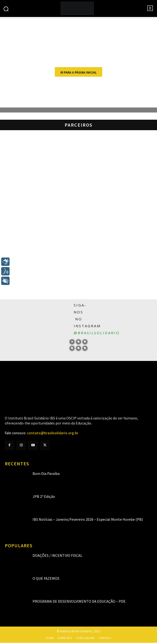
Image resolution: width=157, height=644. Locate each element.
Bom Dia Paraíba (46, 473)
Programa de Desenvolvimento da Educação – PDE (79, 601)
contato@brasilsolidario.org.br (53, 433)
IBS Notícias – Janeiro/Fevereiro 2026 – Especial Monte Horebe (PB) (88, 519)
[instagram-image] (72, 342)
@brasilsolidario (97, 333)
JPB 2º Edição (44, 496)
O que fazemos (46, 578)
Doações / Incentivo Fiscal (57, 555)
